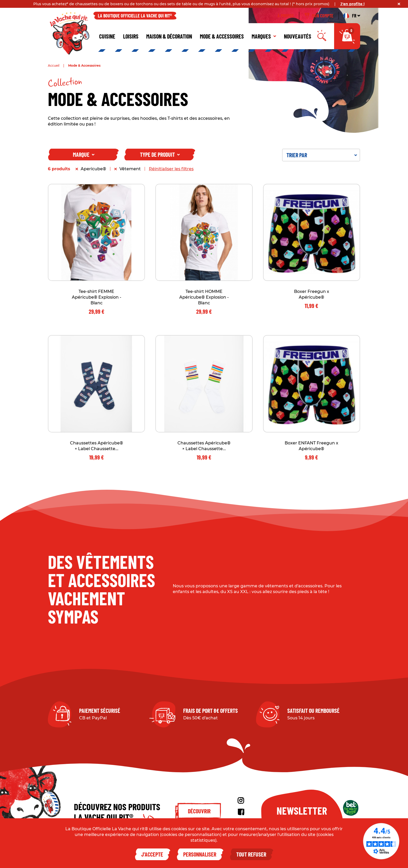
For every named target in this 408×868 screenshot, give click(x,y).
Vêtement (130, 169)
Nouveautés (298, 36)
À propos (286, 16)
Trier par (322, 155)
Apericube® (93, 169)
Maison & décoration (169, 36)
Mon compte (319, 16)
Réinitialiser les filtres (171, 169)
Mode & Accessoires (222, 36)
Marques (264, 36)
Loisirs (131, 36)
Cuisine (107, 36)
